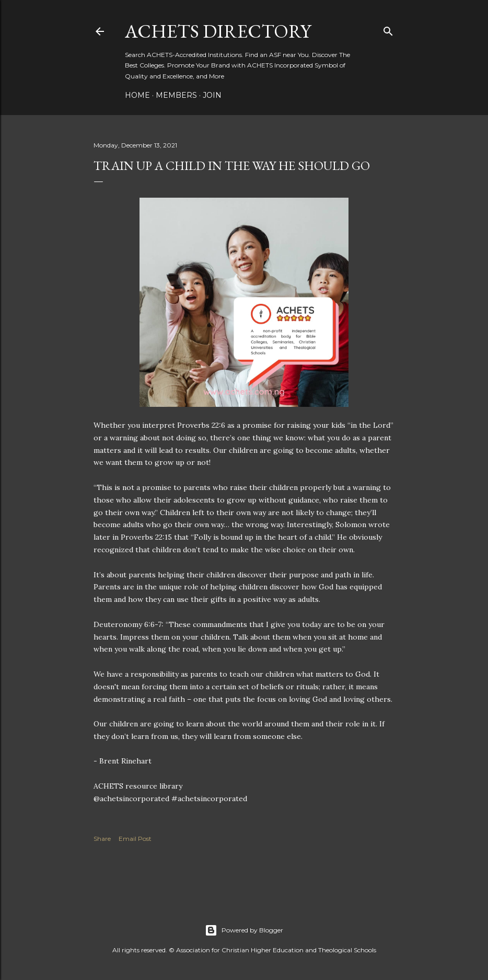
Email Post (135, 839)
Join (212, 95)
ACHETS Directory (218, 31)
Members (176, 95)
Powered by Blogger (244, 930)
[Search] (388, 29)
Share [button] (102, 839)
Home (137, 95)
